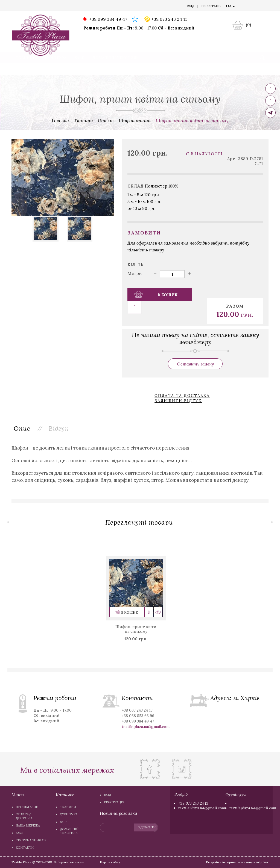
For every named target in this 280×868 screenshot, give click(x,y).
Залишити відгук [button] (178, 387)
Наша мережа (91, 7)
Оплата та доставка (182, 383)
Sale (79, 69)
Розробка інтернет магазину (229, 862)
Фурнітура (55, 69)
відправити (147, 827)
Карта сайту (110, 862)
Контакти (164, 7)
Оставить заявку (195, 351)
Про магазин (27, 7)
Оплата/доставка (59, 7)
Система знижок (135, 7)
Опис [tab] (23, 414)
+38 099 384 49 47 (105, 19)
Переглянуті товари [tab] (139, 509)
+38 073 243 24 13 (166, 19)
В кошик (155, 294)
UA (230, 6)
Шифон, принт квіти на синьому (136, 616)
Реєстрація (211, 6)
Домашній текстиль (116, 69)
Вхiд (191, 6)
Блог (112, 7)
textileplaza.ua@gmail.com (202, 808)
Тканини (26, 69)
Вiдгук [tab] (60, 414)
